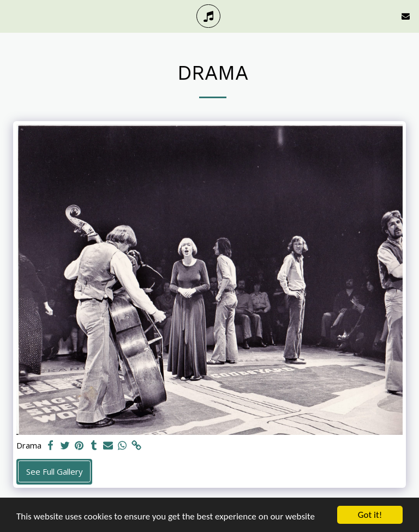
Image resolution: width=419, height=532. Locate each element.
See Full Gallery (55, 471)
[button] (12, 16)
